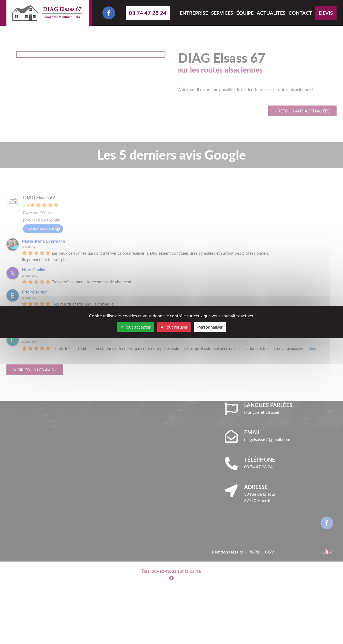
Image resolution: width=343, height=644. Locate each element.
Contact (300, 13)
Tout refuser (174, 327)
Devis (326, 13)
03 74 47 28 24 (148, 13)
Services (222, 13)
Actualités (271, 13)
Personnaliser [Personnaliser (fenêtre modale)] (210, 327)
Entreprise (194, 13)
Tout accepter (135, 327)
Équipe (245, 13)
